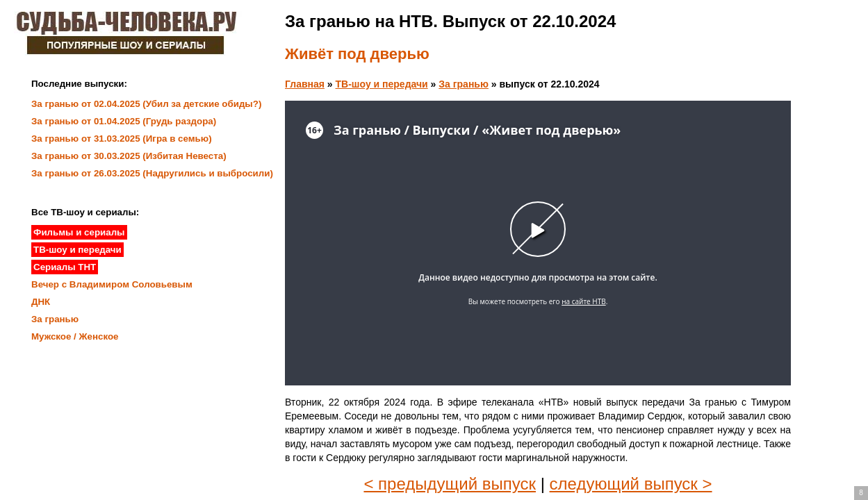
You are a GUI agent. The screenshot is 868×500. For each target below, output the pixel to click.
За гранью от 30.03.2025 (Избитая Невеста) (129, 156)
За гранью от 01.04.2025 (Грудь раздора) (124, 121)
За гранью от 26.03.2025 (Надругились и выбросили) (152, 173)
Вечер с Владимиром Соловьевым (112, 284)
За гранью (464, 84)
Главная (305, 84)
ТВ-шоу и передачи (382, 84)
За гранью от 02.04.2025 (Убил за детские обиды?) (146, 104)
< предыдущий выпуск (450, 484)
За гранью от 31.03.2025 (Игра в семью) (122, 139)
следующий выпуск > (631, 484)
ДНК (41, 302)
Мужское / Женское (75, 336)
